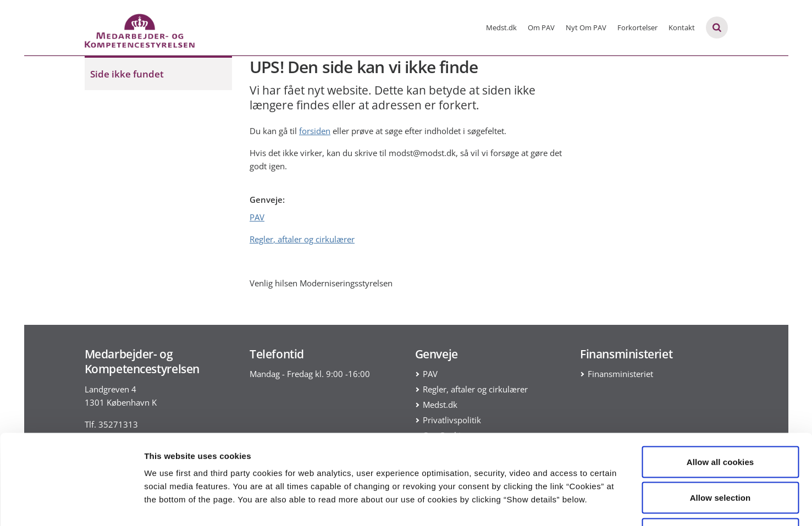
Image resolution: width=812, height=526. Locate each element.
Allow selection (720, 418)
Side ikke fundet (127, 74)
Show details (577, 504)
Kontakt (682, 27)
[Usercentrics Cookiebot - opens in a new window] (71, 505)
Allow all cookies (720, 382)
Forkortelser (637, 27)
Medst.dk (501, 27)
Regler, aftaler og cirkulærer (302, 239)
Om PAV (541, 27)
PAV (257, 217)
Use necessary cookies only (720, 454)
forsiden (315, 131)
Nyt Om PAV (586, 27)
